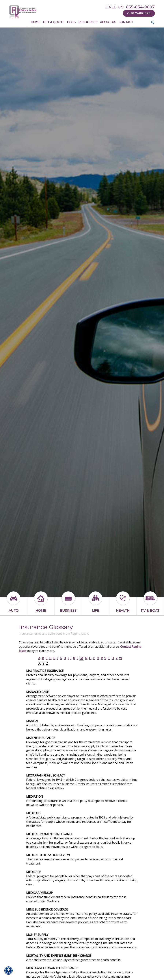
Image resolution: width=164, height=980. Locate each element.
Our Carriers (139, 13)
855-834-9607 (130, 7)
